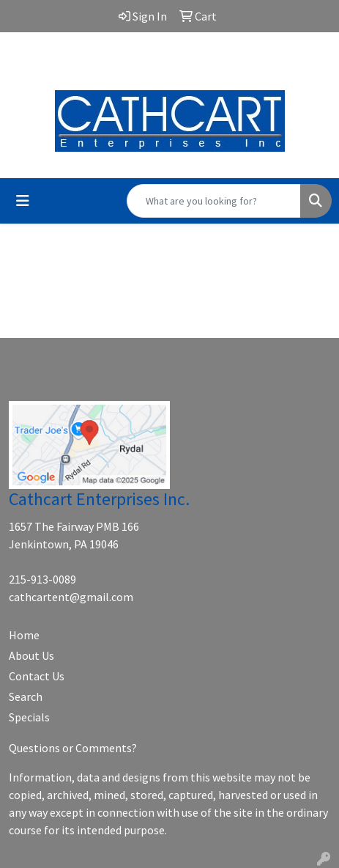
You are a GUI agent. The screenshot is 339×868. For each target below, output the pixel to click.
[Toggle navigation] (23, 201)
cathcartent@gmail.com (170, 59)
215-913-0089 (42, 579)
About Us (31, 655)
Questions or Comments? (73, 748)
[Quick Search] (214, 201)
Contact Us (37, 676)
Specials (29, 717)
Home (24, 635)
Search (26, 696)
